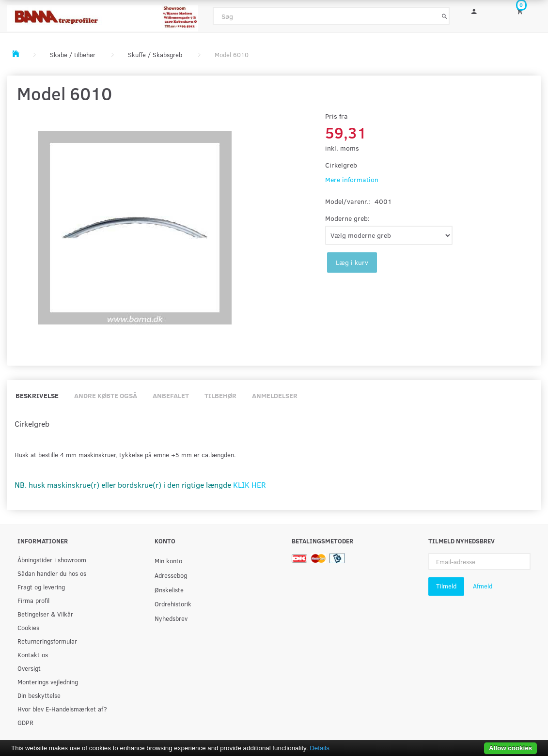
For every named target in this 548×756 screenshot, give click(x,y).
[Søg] (445, 16)
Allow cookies (510, 748)
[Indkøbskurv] (525, 11)
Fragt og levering (41, 587)
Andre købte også (106, 395)
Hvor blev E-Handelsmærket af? (62, 709)
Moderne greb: (347, 218)
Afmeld (483, 586)
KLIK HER (250, 485)
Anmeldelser (275, 395)
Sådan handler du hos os (52, 573)
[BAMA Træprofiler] (103, 15)
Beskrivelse (37, 395)
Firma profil (33, 600)
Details (320, 748)
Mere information (352, 179)
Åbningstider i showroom (52, 560)
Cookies (28, 627)
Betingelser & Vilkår (45, 614)
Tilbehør (220, 395)
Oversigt (29, 668)
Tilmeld (446, 586)
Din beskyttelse (39, 695)
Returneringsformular (47, 641)
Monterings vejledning (48, 682)
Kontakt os (33, 655)
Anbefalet (171, 395)
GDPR (25, 722)
